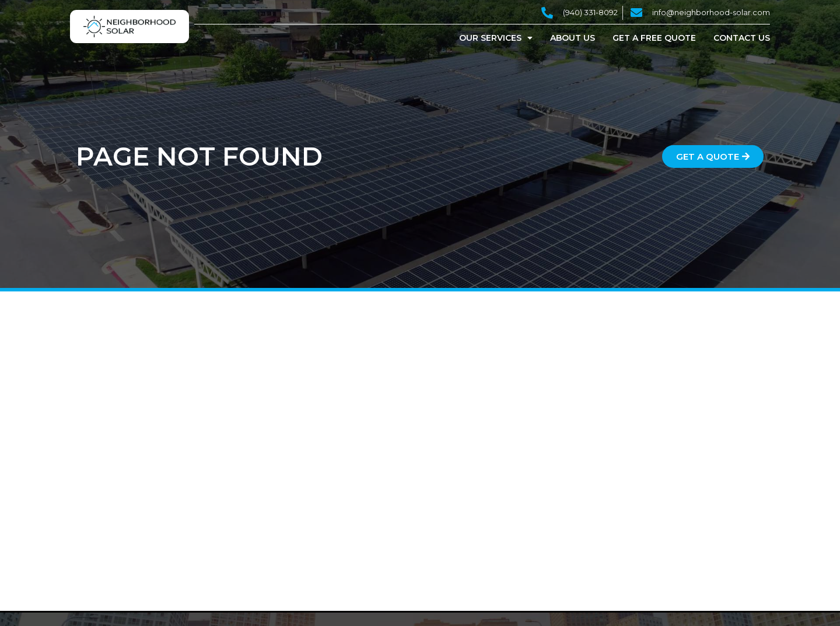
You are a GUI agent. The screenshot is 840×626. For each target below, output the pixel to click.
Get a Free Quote (654, 38)
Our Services (496, 38)
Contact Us (742, 38)
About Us (573, 38)
